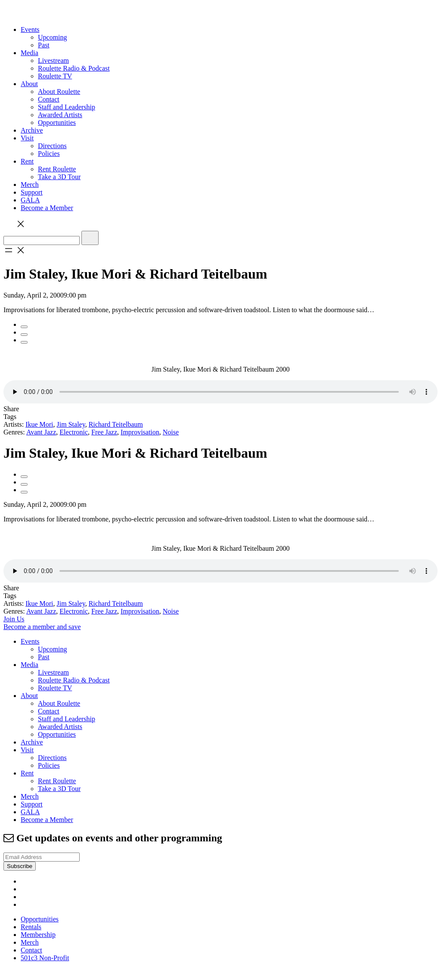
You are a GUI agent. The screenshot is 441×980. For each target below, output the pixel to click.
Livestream (53, 60)
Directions (52, 146)
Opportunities (57, 122)
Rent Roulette (57, 169)
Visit (27, 138)
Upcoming (53, 37)
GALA (30, 200)
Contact (49, 99)
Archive (32, 130)
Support (32, 192)
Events (30, 29)
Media (30, 53)
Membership (38, 935)
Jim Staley (71, 424)
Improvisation (140, 432)
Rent (27, 161)
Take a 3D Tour (59, 177)
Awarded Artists (60, 115)
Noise (171, 432)
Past (44, 45)
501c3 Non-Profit (45, 958)
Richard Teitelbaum (116, 424)
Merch (30, 185)
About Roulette (59, 91)
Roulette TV (55, 76)
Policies (49, 154)
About (29, 84)
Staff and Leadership (67, 107)
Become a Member (47, 208)
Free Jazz (104, 432)
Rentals (31, 927)
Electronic (74, 432)
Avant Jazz (41, 432)
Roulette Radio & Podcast (74, 68)
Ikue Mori (39, 424)
